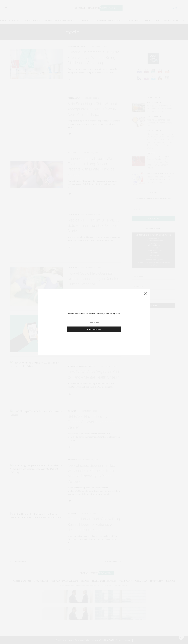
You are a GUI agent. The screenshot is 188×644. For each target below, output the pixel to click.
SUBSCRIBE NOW (94, 329)
